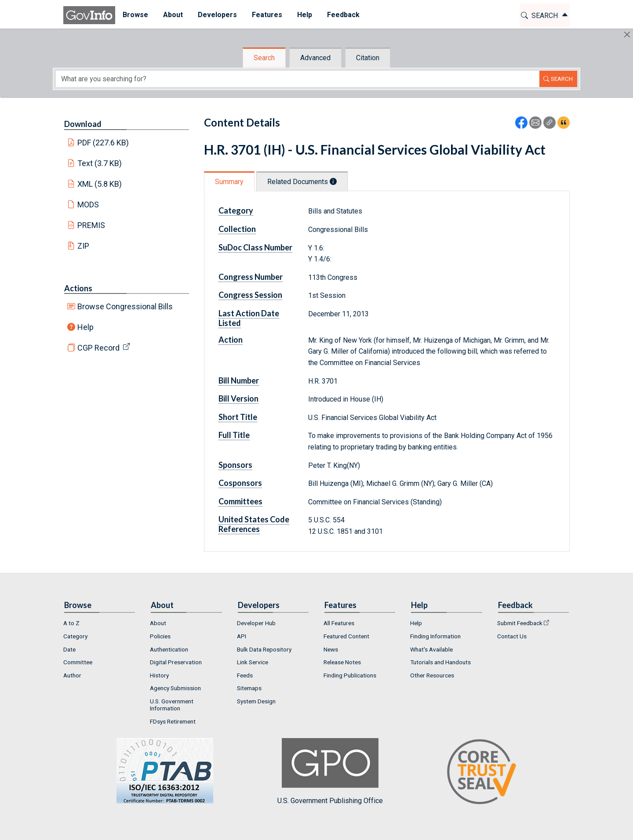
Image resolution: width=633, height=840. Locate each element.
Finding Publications (350, 675)
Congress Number (251, 277)
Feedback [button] (343, 15)
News (331, 649)
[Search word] (298, 79)
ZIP (83, 246)
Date (69, 649)
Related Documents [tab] (302, 182)
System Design (256, 701)
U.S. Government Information (172, 705)
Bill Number (239, 380)
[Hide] (627, 34)
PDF (103, 143)
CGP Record (98, 348)
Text (100, 163)
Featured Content (346, 636)
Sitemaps (249, 688)
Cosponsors (240, 483)
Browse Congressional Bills (125, 306)
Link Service (253, 662)
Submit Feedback (520, 623)
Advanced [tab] (315, 58)
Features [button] (267, 15)
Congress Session (250, 295)
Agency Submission (175, 688)
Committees (240, 501)
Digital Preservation (176, 662)
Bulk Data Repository (264, 649)
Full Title (234, 435)
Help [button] (305, 15)
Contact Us (512, 636)
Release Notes (342, 662)
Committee (78, 662)
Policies (160, 636)
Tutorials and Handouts (440, 662)
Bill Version (238, 398)
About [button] (173, 15)
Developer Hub (256, 623)
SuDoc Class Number (255, 247)
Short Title (238, 417)
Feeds (245, 675)
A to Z (71, 623)
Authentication (169, 649)
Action (231, 340)
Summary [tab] (229, 182)
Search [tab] (264, 58)
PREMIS (91, 225)
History (159, 675)
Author (72, 675)
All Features (339, 623)
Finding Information (435, 636)
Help (85, 327)
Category (236, 210)
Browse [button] (135, 15)
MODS (88, 205)
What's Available (431, 649)
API (242, 636)
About (158, 623)
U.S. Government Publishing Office (330, 771)
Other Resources (432, 675)
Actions (78, 288)
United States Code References (254, 524)
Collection (237, 229)
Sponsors (235, 465)
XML (100, 184)
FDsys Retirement (173, 721)
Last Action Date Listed (249, 318)
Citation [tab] (368, 58)
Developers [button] (217, 15)
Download (83, 124)
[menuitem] (135, 15)
